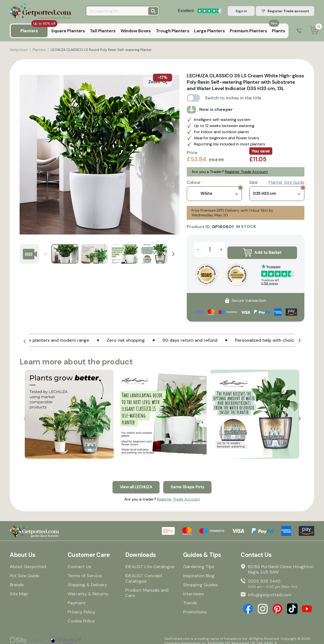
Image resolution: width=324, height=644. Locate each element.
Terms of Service (85, 572)
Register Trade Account (246, 172)
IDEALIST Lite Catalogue (150, 562)
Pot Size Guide (25, 572)
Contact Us (79, 562)
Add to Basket (262, 249)
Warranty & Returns (88, 590)
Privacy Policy (81, 608)
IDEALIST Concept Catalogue (144, 574)
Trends (190, 599)
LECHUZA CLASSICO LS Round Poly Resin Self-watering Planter (101, 50)
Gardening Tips (199, 562)
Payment (77, 599)
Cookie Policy (81, 617)
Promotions (195, 608)
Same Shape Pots (189, 482)
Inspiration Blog (199, 572)
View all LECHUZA (135, 482)
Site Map (19, 590)
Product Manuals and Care (147, 589)
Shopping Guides (200, 581)
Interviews (193, 590)
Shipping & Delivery (87, 581)
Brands (17, 581)
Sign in (241, 11)
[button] (173, 254)
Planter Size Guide (287, 182)
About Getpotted (28, 562)
